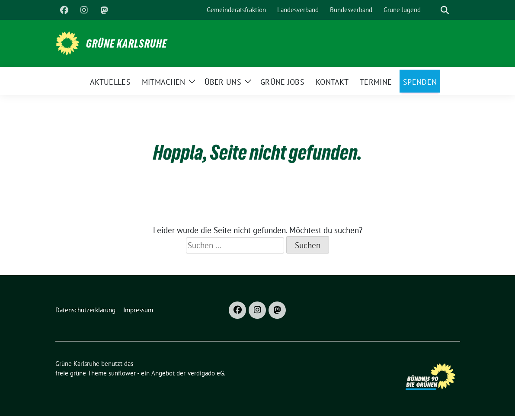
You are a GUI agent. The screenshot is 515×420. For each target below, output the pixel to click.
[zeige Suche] (445, 10)
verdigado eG (206, 373)
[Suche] (432, 10)
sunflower (122, 373)
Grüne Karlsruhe (127, 44)
